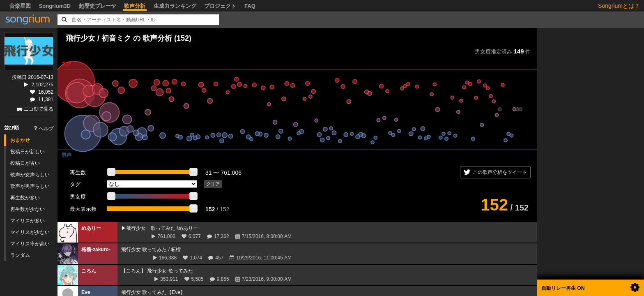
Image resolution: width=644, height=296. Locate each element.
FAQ (250, 6)
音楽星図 (20, 6)
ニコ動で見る (39, 109)
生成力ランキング (175, 6)
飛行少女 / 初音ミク (98, 38)
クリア (213, 184)
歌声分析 (135, 6)
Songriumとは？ (619, 6)
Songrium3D (55, 6)
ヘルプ (44, 129)
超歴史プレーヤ (98, 6)
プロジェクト (220, 6)
